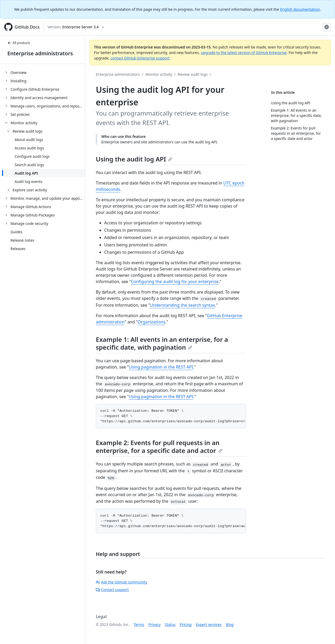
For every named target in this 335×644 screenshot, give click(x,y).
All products (19, 43)
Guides (16, 232)
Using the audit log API (134, 159)
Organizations (151, 322)
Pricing (186, 624)
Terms (139, 624)
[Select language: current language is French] (327, 27)
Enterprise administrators (40, 53)
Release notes (22, 240)
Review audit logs (193, 74)
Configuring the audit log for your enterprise (175, 282)
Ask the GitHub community (122, 582)
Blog (230, 624)
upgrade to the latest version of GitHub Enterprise (244, 53)
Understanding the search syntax (183, 305)
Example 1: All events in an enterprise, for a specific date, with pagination (162, 343)
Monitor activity (159, 74)
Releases (18, 249)
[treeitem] (45, 72)
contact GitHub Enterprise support (140, 58)
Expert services (209, 624)
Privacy (155, 624)
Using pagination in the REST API (161, 367)
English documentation (300, 9)
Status (170, 624)
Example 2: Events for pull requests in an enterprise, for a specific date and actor (159, 447)
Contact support (112, 590)
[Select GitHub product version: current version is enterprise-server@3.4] (76, 27)
